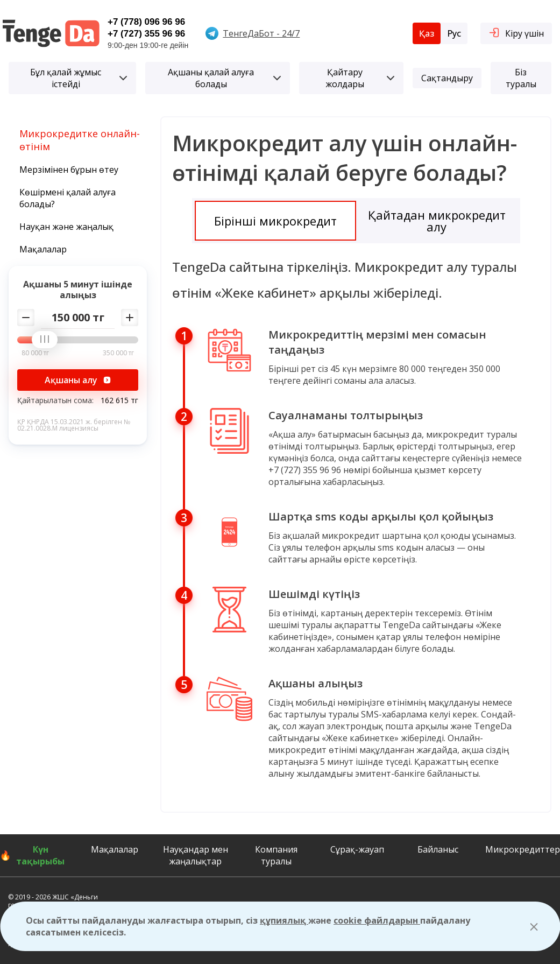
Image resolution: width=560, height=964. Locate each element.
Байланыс (438, 849)
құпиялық (284, 920)
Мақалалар (43, 249)
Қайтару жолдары (360, 78)
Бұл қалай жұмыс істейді (79, 78)
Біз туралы (521, 78)
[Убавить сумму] (26, 318)
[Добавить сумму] (130, 318)
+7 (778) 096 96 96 (146, 22)
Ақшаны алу (78, 380)
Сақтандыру (447, 78)
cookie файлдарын (377, 920)
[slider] (48, 340)
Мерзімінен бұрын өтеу (69, 170)
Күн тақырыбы (40, 855)
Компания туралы (276, 855)
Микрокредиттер (523, 849)
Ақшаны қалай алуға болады (225, 78)
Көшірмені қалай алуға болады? (68, 198)
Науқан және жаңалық (66, 227)
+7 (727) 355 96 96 (146, 34)
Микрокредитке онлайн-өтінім (80, 140)
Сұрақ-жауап (357, 849)
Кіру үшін (516, 33)
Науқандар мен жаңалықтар (196, 855)
